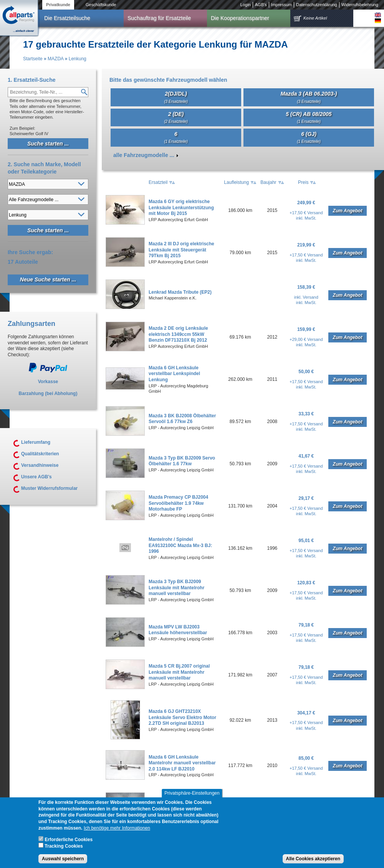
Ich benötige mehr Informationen (117, 833)
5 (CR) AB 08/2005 (309, 117)
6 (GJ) (309, 137)
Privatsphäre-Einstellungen (192, 798)
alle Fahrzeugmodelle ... (144, 155)
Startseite (33, 59)
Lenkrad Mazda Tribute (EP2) (180, 292)
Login (246, 5)
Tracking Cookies (64, 851)
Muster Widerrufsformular (49, 488)
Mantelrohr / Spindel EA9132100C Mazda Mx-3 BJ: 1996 (180, 545)
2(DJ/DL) (176, 97)
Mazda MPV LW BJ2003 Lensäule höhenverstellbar (178, 630)
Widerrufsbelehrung (360, 5)
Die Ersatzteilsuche (67, 18)
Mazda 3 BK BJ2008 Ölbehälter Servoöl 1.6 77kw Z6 (182, 419)
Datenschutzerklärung (317, 5)
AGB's (261, 5)
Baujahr (268, 182)
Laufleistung (236, 182)
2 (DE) (176, 117)
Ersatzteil (158, 182)
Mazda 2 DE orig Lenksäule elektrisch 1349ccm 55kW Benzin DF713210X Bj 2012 (178, 334)
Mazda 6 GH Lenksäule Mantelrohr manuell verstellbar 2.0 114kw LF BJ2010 (182, 763)
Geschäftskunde (101, 5)
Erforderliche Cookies (69, 845)
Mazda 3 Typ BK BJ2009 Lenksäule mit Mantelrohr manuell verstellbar (176, 588)
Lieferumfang (36, 442)
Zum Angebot (348, 211)
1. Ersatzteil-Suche (32, 80)
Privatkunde (58, 5)
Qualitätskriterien (40, 454)
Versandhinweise (40, 465)
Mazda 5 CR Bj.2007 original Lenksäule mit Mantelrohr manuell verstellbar (179, 672)
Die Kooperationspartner (240, 18)
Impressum (281, 5)
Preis (303, 182)
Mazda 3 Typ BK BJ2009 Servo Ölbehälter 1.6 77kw (182, 461)
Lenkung (78, 59)
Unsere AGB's (36, 477)
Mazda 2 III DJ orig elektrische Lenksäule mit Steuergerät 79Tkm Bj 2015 (181, 250)
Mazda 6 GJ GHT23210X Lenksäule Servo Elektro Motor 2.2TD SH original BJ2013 (182, 717)
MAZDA (55, 59)
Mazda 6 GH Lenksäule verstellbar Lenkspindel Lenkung (174, 374)
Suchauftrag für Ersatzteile (159, 18)
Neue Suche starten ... (48, 279)
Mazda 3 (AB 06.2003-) (309, 97)
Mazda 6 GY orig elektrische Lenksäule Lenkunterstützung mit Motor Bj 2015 (181, 207)
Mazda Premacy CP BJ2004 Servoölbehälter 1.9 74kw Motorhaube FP (178, 503)
